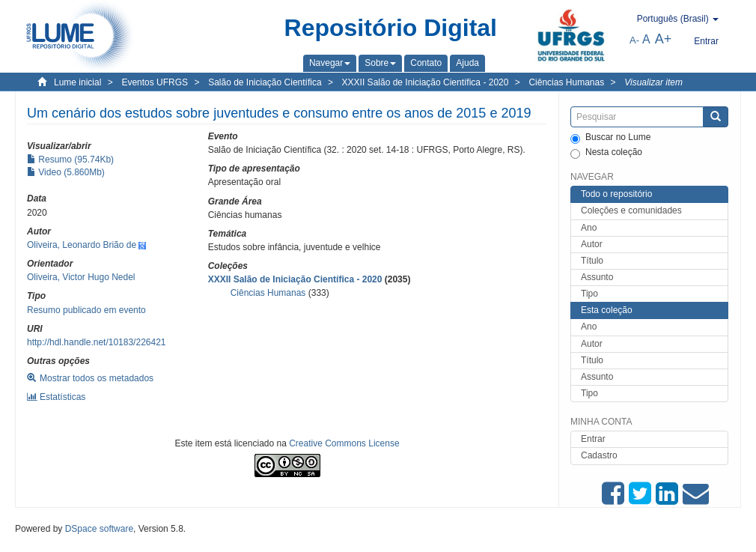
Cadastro (599, 455)
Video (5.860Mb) (66, 172)
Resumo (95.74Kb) (70, 160)
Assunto (597, 277)
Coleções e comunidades (631, 210)
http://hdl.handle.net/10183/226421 (97, 342)
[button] (330, 63)
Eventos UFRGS (155, 82)
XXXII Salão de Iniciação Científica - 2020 (426, 82)
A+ (664, 39)
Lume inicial (77, 82)
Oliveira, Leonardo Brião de (82, 245)
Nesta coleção (606, 153)
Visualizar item (653, 82)
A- (634, 40)
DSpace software (99, 529)
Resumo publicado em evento (86, 310)
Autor (592, 244)
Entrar (593, 439)
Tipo (589, 294)
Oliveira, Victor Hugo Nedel (81, 277)
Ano (589, 228)
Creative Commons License (344, 443)
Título (592, 261)
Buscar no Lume (610, 138)
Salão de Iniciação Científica (265, 82)
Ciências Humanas (566, 82)
